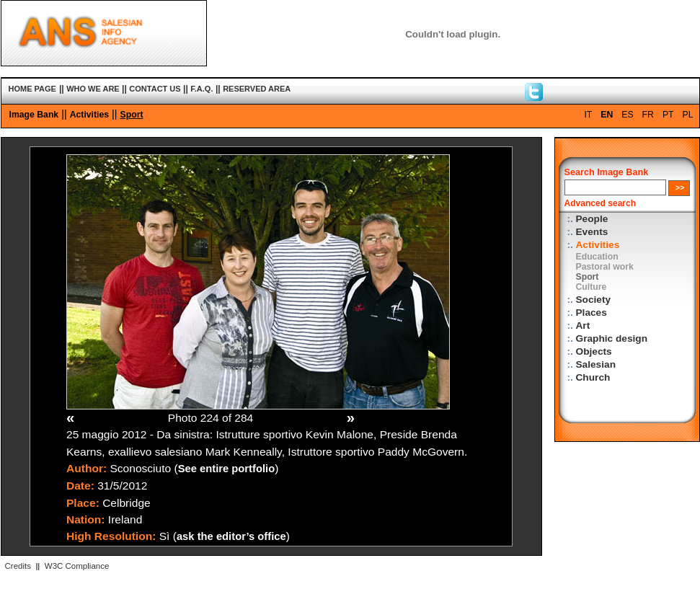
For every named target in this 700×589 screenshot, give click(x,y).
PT (668, 115)
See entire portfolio (227, 469)
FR (648, 115)
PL (688, 115)
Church (593, 377)
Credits (18, 566)
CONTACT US (155, 89)
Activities (89, 115)
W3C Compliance (77, 566)
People (592, 219)
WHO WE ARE (93, 89)
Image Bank (34, 115)
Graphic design (612, 338)
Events (592, 232)
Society (594, 300)
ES (627, 115)
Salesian (596, 364)
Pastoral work (605, 267)
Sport (132, 115)
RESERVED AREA (257, 89)
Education (597, 257)
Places (592, 313)
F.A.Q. (201, 89)
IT (588, 115)
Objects (594, 351)
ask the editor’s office (231, 536)
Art (583, 325)
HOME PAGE (32, 89)
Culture (592, 287)
